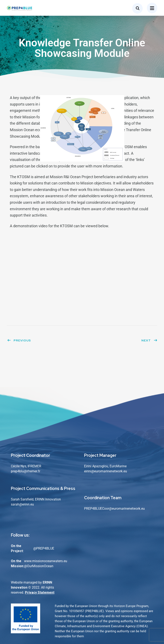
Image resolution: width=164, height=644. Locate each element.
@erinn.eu (27, 504)
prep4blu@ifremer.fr (26, 471)
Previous (19, 340)
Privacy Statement (40, 592)
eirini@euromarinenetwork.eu (106, 471)
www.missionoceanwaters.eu (46, 561)
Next (149, 340)
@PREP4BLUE (44, 548)
